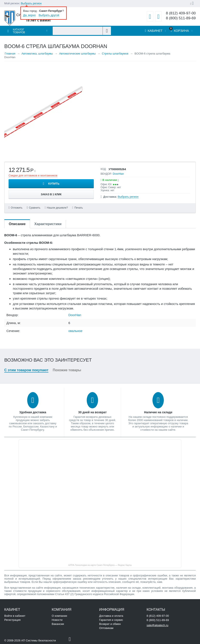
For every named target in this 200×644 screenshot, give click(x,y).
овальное (75, 331)
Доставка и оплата (111, 616)
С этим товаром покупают (26, 370)
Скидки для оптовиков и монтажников (33, 175)
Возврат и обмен (110, 624)
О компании (60, 616)
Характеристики (48, 224)
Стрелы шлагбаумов (115, 54)
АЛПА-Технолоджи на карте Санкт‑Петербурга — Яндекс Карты (100, 565)
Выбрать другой (49, 15)
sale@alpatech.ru (157, 625)
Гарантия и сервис (111, 620)
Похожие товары (67, 370)
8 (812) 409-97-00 (181, 13)
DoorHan (118, 174)
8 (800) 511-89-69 (181, 18)
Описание (17, 224)
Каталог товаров (19, 31)
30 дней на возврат (92, 412)
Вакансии (58, 624)
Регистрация (12, 620)
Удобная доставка (33, 412)
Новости (57, 620)
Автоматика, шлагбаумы (37, 54)
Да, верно (29, 15)
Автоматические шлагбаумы (77, 54)
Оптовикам (106, 628)
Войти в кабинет (15, 616)
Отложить (17, 208)
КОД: (104, 169)
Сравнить (35, 208)
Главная (10, 54)
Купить (54, 184)
